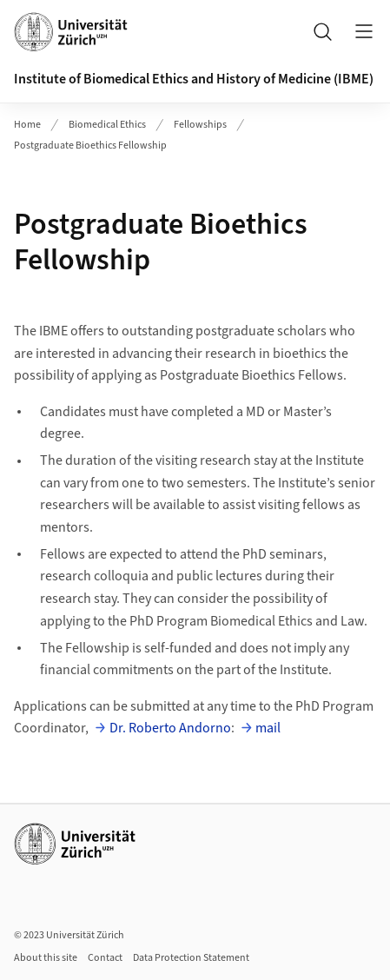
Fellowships (200, 125)
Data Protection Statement (191, 958)
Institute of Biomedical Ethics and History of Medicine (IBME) (194, 79)
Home (27, 125)
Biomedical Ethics (107, 125)
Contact (105, 958)
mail (268, 728)
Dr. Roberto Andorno (170, 728)
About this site (46, 958)
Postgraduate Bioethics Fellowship (90, 146)
